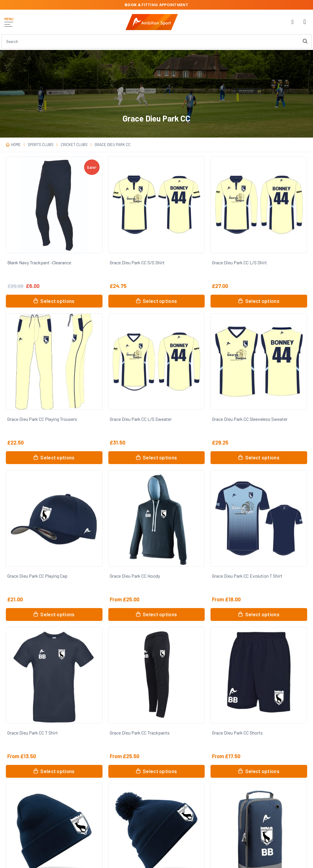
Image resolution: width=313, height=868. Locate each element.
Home (16, 145)
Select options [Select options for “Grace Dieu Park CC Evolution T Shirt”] (262, 614)
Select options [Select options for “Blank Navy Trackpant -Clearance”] (57, 301)
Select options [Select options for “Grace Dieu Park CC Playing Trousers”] (57, 457)
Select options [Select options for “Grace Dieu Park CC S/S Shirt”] (160, 301)
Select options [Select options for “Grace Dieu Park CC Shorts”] (262, 771)
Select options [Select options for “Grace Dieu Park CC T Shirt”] (57, 771)
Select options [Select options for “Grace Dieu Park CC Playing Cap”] (57, 614)
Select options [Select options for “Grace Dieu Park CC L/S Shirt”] (262, 301)
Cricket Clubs (74, 145)
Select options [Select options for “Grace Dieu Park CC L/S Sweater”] (160, 457)
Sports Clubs (41, 145)
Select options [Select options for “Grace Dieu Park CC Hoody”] (160, 614)
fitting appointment (156, 5)
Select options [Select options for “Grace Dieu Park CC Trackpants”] (160, 771)
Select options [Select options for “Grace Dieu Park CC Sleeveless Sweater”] (262, 457)
